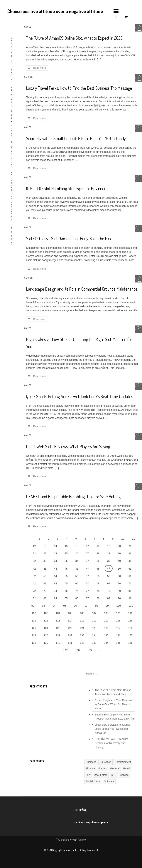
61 (130, 576)
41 (130, 561)
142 (82, 643)
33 (45, 561)
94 (54, 606)
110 (130, 613)
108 (106, 613)
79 (109, 591)
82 (34, 598)
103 (46, 613)
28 (98, 553)
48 (98, 569)
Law (88, 775)
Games (28, 27)
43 (45, 569)
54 (56, 576)
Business (91, 762)
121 (46, 628)
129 (34, 635)
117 (106, 621)
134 (94, 635)
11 (133, 539)
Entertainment (123, 762)
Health (127, 768)
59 (109, 576)
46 (77, 569)
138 (34, 643)
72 (34, 591)
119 (130, 621)
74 (56, 591)
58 (98, 576)
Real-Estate (101, 775)
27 (87, 553)
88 (98, 598)
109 (118, 613)
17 (87, 546)
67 (87, 583)
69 (109, 583)
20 (119, 546)
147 (65, 650)
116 (94, 621)
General (115, 768)
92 (33, 606)
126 (106, 628)
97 (86, 606)
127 (118, 628)
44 (56, 569)
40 (119, 561)
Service (28, 77)
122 (58, 628)
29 (109, 553)
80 (119, 591)
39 (109, 561)
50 (119, 569)
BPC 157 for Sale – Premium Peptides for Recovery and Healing (111, 743)
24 (56, 553)
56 (77, 576)
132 (70, 635)
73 (45, 591)
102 (34, 613)
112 (46, 621)
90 (119, 598)
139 (46, 643)
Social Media (93, 781)
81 (130, 591)
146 (130, 643)
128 (130, 628)
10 (123, 539)
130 (46, 635)
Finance (90, 768)
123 (70, 628)
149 (90, 650)
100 (119, 606)
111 (34, 621)
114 (70, 621)
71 (130, 583)
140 (58, 643)
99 (107, 606)
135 (106, 635)
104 (58, 613)
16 (77, 546)
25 (66, 553)
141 (70, 643)
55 (66, 576)
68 (98, 583)
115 (82, 621)
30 (119, 553)
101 (131, 606)
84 (56, 598)
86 (77, 598)
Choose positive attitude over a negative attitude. (56, 11)
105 (70, 613)
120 (34, 628)
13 (45, 546)
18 (98, 546)
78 (98, 591)
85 (66, 598)
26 (77, 553)
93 (43, 606)
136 (118, 635)
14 (56, 546)
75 (66, 591)
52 (34, 576)
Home (73, 840)
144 (106, 643)
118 (118, 621)
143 (94, 643)
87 (87, 598)
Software (109, 781)
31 (130, 553)
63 (45, 583)
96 (75, 606)
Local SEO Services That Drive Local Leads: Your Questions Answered (113, 729)
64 (56, 583)
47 (87, 569)
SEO (114, 775)
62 (34, 583)
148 (77, 650)
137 (130, 635)
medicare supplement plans (91, 822)
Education (105, 762)
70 (119, 583)
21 (130, 546)
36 (77, 561)
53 (45, 576)
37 (87, 561)
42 (34, 569)
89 (109, 598)
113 (58, 621)
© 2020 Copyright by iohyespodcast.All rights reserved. (71, 850)
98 (97, 606)
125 (94, 628)
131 (58, 635)
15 (66, 546)
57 (87, 576)
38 (98, 561)
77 (87, 591)
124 (82, 628)
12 (34, 546)
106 (82, 613)
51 (130, 569)
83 (45, 598)
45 (66, 569)
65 (66, 583)
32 (34, 561)
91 (130, 598)
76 (77, 591)
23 (45, 553)
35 (66, 561)
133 (82, 635)
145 (118, 643)
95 (65, 606)
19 (109, 546)
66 (77, 583)
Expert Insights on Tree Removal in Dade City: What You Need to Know (114, 704)
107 (94, 613)
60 (119, 576)
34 (56, 561)
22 (34, 553)
